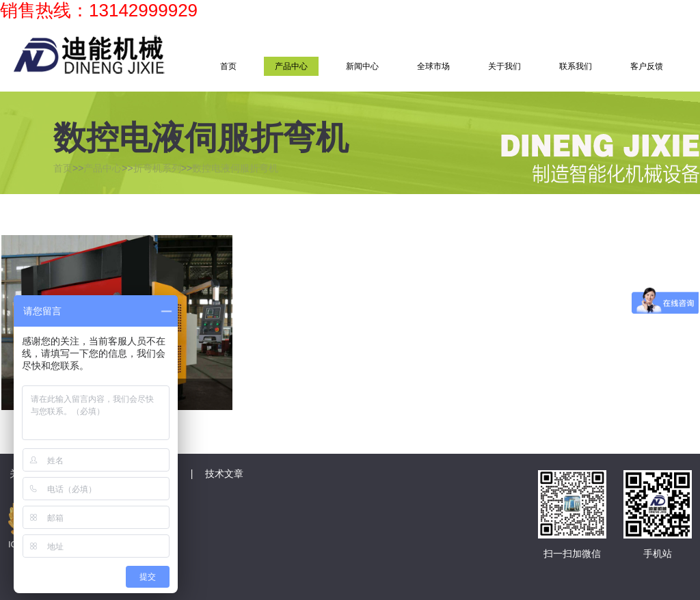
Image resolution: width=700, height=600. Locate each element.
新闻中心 (362, 66)
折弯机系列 (157, 168)
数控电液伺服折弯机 (235, 168)
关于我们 (504, 66)
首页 (228, 66)
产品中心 (291, 66)
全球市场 (433, 66)
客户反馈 (647, 66)
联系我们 (576, 66)
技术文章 (224, 474)
